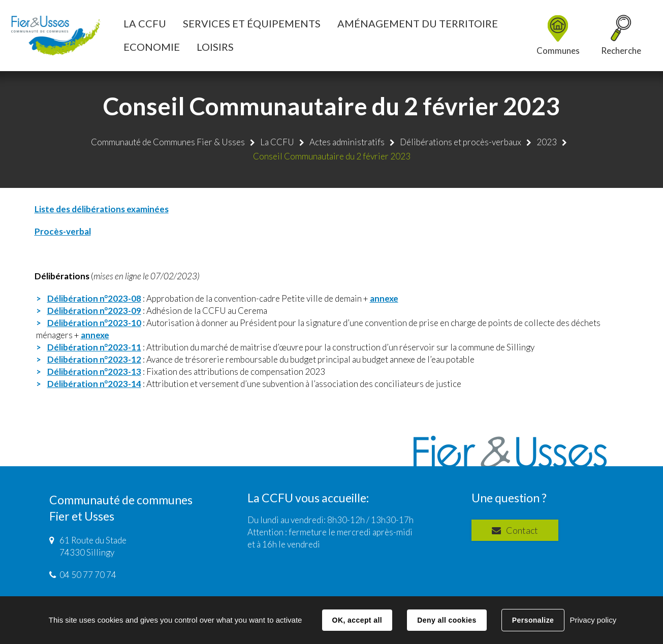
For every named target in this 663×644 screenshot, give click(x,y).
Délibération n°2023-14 (94, 384)
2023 (547, 142)
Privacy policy (593, 620)
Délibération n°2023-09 (94, 311)
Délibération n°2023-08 (94, 298)
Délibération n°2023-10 (94, 323)
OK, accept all (357, 620)
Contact (522, 530)
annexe (384, 298)
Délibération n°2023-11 (94, 347)
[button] (145, 23)
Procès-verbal (63, 231)
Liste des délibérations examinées (102, 209)
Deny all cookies (447, 620)
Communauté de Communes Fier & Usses (168, 142)
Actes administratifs (347, 142)
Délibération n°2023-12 (94, 359)
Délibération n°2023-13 (94, 372)
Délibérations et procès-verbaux (461, 142)
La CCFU (277, 142)
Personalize (533, 620)
